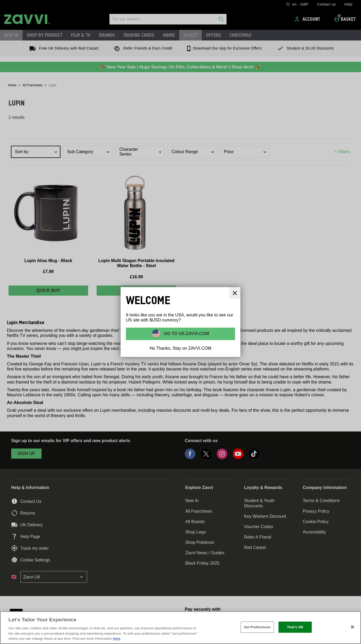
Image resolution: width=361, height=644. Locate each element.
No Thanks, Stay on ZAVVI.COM (180, 348)
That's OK (295, 627)
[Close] (352, 627)
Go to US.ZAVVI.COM (186, 334)
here (116, 639)
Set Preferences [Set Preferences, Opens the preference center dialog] (257, 627)
